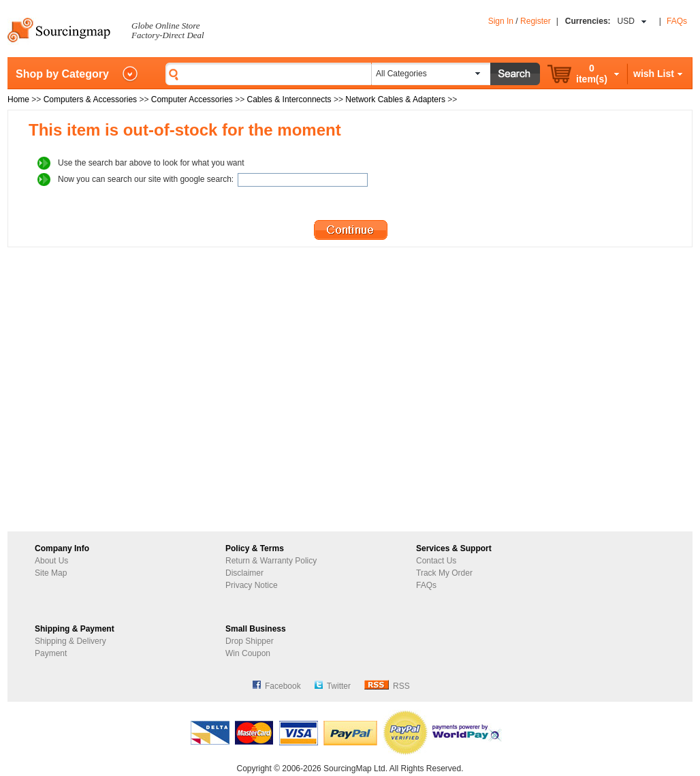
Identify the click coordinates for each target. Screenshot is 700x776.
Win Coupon (248, 653)
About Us (51, 561)
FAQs (677, 21)
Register (536, 21)
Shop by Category (62, 74)
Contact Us (436, 561)
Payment (51, 653)
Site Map (51, 573)
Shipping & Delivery (70, 641)
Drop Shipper (250, 641)
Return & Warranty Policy (271, 561)
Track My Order (444, 573)
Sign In (501, 21)
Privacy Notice (252, 585)
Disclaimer (244, 573)
